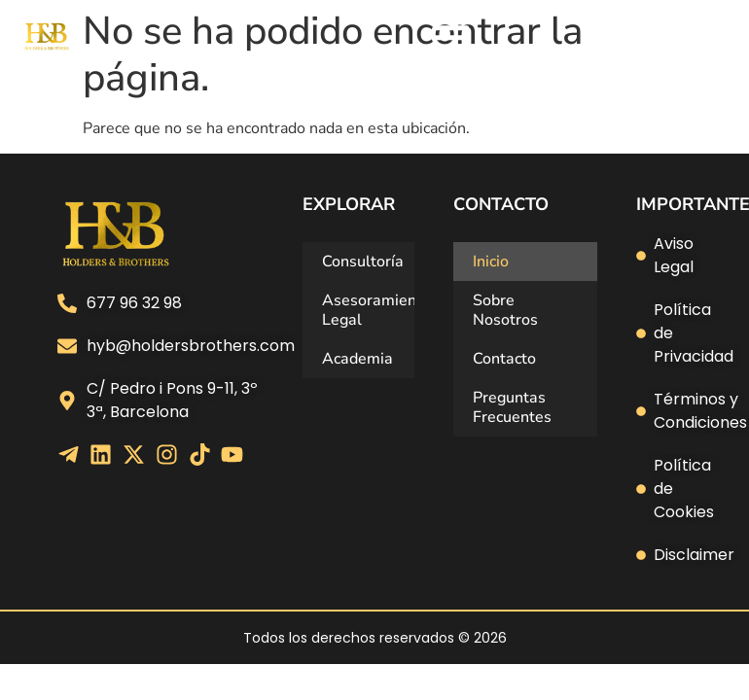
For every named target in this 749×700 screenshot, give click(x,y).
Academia (357, 359)
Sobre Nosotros (505, 310)
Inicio (491, 262)
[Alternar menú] (451, 37)
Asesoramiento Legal (368, 310)
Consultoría (363, 262)
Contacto (504, 359)
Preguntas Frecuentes (512, 407)
